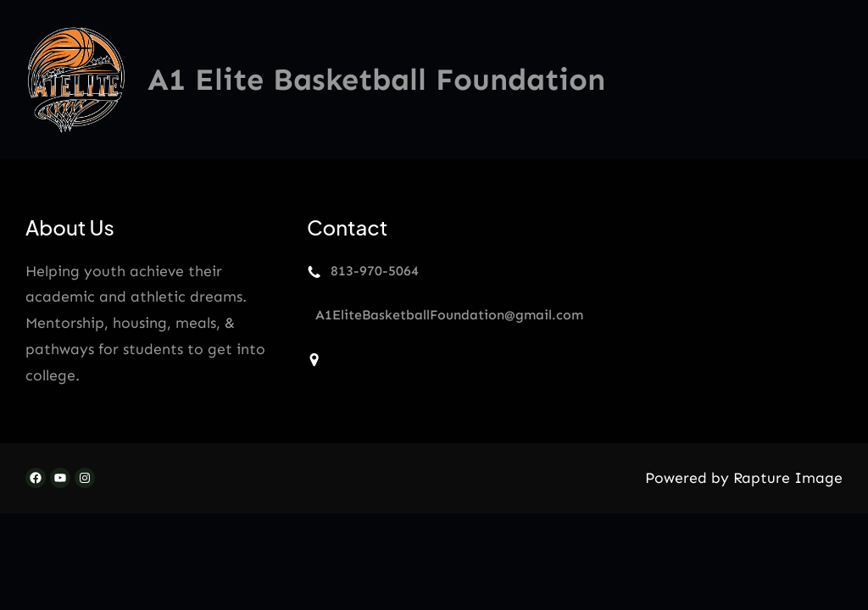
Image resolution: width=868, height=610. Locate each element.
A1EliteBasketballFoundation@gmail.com (449, 315)
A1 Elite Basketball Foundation (376, 79)
